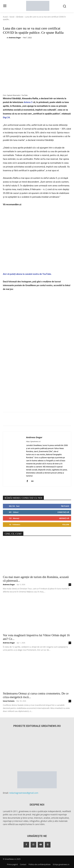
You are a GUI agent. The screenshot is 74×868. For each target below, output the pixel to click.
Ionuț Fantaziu (9, 701)
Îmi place (65, 506)
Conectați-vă (63, 512)
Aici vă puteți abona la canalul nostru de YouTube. (27, 274)
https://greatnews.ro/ (33, 442)
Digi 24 (6, 117)
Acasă (5, 17)
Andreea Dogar (15, 38)
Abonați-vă (64, 518)
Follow (66, 524)
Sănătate (20, 17)
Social (12, 17)
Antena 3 (28, 102)
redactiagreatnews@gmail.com (24, 793)
